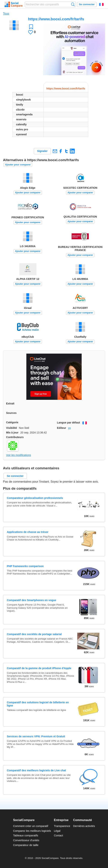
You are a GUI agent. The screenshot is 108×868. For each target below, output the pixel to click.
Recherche (73, 4)
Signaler (42, 151)
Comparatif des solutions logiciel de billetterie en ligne (38, 704)
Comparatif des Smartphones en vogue (32, 600)
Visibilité (12, 428)
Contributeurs (15, 437)
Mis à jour (12, 433)
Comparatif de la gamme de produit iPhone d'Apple (39, 668)
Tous (6, 14)
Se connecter (87, 4)
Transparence (62, 826)
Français (101, 4)
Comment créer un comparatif (31, 826)
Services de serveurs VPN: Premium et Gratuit (36, 736)
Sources (11, 413)
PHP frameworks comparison (25, 566)
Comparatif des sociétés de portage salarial (34, 634)
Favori (31, 27)
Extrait (10, 404)
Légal (57, 831)
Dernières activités (84, 826)
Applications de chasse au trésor (28, 532)
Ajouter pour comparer (18, 165)
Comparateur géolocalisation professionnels (35, 498)
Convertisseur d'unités (26, 840)
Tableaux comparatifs (26, 835)
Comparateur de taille (26, 845)
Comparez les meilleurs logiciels (32, 831)
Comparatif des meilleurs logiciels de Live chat (36, 770)
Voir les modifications (19, 455)
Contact (58, 835)
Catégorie (12, 422)
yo (69, 428)
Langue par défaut (68, 423)
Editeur (62, 428)
